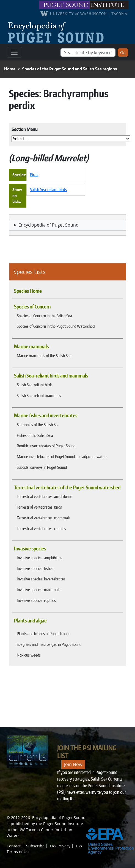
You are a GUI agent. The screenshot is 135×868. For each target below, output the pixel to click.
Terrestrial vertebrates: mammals (44, 518)
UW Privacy (60, 846)
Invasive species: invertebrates (41, 579)
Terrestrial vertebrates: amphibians (45, 496)
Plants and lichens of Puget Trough (44, 633)
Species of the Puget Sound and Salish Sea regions (69, 69)
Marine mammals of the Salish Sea (44, 356)
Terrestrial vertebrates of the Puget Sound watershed (67, 487)
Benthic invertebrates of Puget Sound (46, 446)
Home (10, 69)
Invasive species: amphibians (39, 558)
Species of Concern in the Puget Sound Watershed (56, 326)
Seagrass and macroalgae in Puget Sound (49, 644)
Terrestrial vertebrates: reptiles (41, 528)
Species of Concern (32, 307)
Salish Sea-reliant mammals (39, 395)
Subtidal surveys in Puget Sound (42, 467)
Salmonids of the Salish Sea (38, 425)
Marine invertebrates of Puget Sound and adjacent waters (62, 456)
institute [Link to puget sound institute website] (107, 5)
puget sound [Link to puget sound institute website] (66, 5)
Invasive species (30, 549)
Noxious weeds (29, 655)
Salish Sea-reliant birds (35, 385)
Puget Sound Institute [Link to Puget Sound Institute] (63, 824)
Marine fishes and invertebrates (46, 415)
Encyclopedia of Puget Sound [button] (49, 225)
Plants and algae (30, 621)
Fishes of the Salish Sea (35, 435)
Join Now (73, 764)
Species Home (28, 291)
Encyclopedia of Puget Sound (59, 818)
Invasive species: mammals (38, 589)
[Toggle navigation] (14, 52)
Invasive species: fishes (35, 568)
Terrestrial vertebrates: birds (39, 507)
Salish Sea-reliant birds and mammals (51, 376)
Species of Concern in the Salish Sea (44, 316)
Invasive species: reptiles (36, 600)
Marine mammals (31, 346)
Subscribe (35, 846)
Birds (34, 175)
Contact (14, 846)
